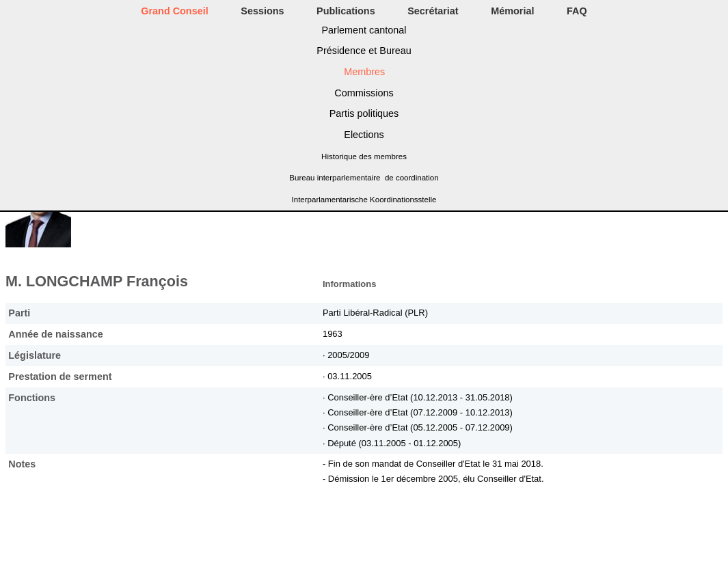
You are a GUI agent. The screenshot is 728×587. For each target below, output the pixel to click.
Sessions (262, 11)
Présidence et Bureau (364, 51)
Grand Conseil (174, 11)
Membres (364, 72)
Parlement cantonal (364, 30)
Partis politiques (364, 113)
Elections (364, 135)
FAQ (577, 11)
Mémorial (512, 11)
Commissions (364, 93)
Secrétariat (433, 11)
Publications (346, 11)
